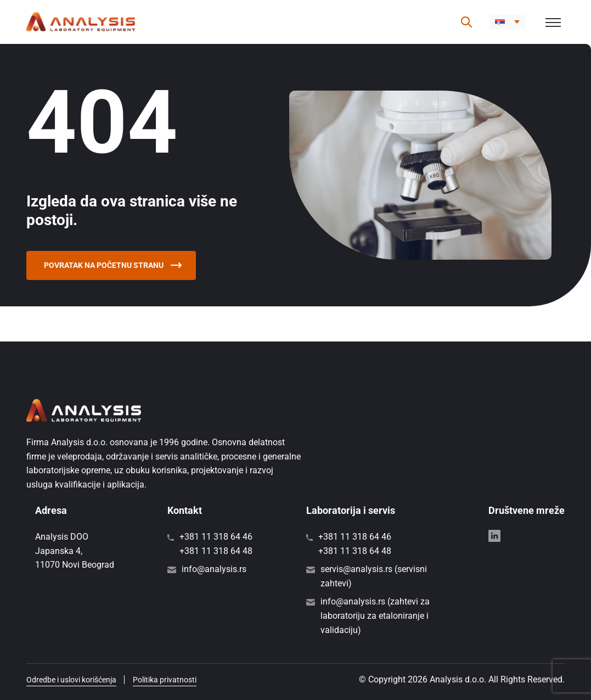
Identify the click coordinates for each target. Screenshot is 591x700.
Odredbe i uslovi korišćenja (71, 680)
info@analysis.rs (214, 569)
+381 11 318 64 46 (216, 537)
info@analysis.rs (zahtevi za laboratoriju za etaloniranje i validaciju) (375, 615)
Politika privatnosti (165, 680)
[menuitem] (507, 22)
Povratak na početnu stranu (113, 265)
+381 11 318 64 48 (216, 551)
